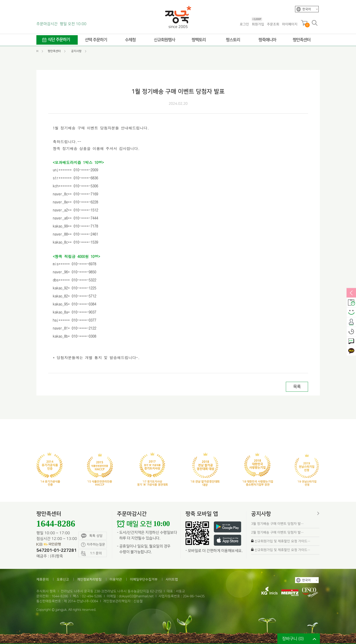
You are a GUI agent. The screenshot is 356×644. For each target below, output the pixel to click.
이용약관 (116, 579)
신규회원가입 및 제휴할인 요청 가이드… (282, 541)
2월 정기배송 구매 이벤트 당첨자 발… (277, 532)
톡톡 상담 (92, 536)
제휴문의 (43, 579)
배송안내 (351, 303)
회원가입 (258, 24)
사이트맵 (172, 579)
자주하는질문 (93, 545)
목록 (297, 387)
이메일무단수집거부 (144, 579)
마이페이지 (290, 24)
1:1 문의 (351, 342)
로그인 (244, 24)
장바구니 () (293, 639)
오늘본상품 (351, 332)
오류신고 (63, 579)
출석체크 (351, 322)
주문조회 (273, 24)
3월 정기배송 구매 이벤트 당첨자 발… (277, 524)
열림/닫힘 (351, 293)
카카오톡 (351, 351)
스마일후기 (351, 313)
